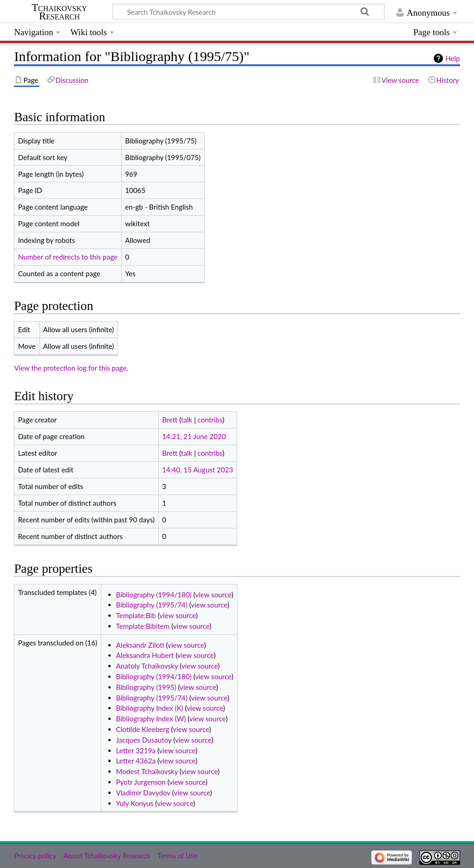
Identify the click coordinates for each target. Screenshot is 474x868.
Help (452, 58)
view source (213, 595)
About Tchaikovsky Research (107, 856)
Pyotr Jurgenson (141, 782)
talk (187, 420)
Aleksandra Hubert (145, 655)
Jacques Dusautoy (144, 740)
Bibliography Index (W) (151, 719)
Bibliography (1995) (146, 687)
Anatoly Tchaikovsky (147, 666)
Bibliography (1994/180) (154, 595)
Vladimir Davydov (143, 793)
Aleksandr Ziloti (140, 645)
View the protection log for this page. (71, 368)
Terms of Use (177, 856)
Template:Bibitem (143, 626)
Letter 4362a (136, 761)
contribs (210, 420)
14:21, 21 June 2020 (194, 436)
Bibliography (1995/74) (152, 605)
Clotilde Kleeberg (143, 729)
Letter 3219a (136, 750)
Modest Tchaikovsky (147, 771)
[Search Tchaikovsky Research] (249, 12)
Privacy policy (35, 856)
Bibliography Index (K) (150, 708)
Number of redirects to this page (68, 257)
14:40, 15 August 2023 (197, 470)
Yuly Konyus (135, 803)
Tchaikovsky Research (59, 12)
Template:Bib (136, 615)
